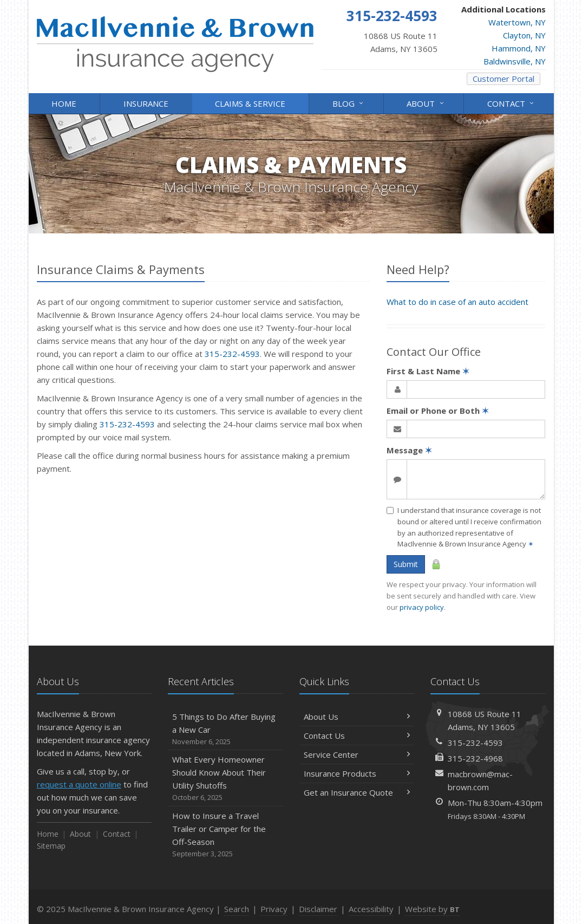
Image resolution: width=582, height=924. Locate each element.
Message (409, 450)
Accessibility (371, 909)
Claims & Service (250, 103)
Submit (406, 564)
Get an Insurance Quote (357, 792)
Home (64, 103)
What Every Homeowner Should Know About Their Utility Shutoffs (225, 779)
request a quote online (79, 784)
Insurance (146, 103)
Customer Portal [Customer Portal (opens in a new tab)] (503, 79)
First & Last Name (428, 371)
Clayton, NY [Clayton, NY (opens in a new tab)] (524, 35)
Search (237, 909)
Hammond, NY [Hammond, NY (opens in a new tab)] (519, 48)
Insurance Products (357, 773)
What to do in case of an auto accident (457, 302)
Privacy (274, 909)
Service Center (357, 754)
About (426, 103)
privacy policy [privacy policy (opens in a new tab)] (422, 607)
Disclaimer (318, 909)
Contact (511, 103)
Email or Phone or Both (438, 411)
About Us (357, 717)
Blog (349, 103)
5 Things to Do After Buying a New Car (225, 729)
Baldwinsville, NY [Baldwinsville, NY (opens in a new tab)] (515, 61)
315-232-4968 (475, 758)
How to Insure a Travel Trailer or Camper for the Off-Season (225, 835)
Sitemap (51, 846)
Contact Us (357, 736)
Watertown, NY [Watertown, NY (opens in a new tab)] (517, 22)
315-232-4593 (232, 354)
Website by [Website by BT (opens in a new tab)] (432, 909)
